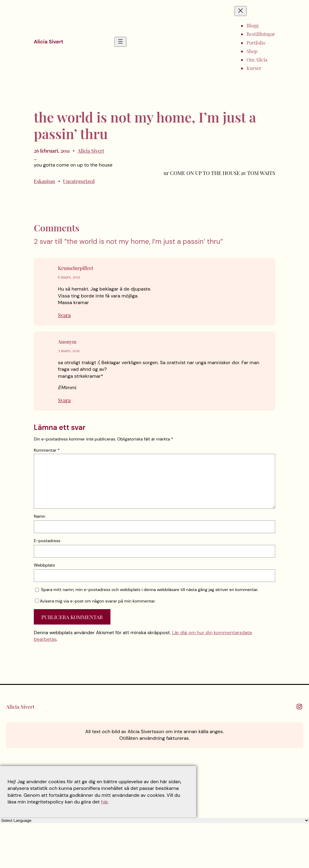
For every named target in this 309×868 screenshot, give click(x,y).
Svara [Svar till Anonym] (64, 400)
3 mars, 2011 (69, 350)
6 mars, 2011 (69, 277)
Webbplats (44, 565)
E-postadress (47, 541)
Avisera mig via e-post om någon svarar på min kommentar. (95, 601)
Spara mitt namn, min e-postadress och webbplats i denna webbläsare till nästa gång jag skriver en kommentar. (150, 590)
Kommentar (47, 450)
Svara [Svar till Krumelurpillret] (64, 315)
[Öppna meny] (120, 42)
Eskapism (45, 181)
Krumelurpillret (76, 268)
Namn (40, 516)
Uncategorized (79, 181)
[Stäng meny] (241, 11)
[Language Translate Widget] (154, 820)
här (105, 802)
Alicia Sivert (49, 42)
